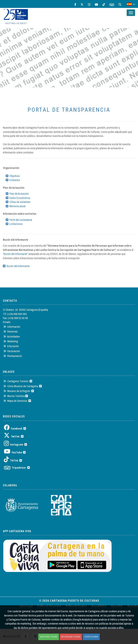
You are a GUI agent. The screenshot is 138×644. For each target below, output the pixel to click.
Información (12, 327)
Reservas (10, 331)
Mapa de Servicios (17, 401)
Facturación (12, 351)
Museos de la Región (19, 391)
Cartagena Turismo (18, 381)
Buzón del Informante (15, 254)
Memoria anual (16, 206)
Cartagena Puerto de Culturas (75, 601)
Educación (11, 346)
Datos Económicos (18, 198)
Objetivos (13, 176)
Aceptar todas (49, 637)
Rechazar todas (71, 637)
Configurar (91, 637)
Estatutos (13, 180)
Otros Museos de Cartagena (22, 386)
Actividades (12, 336)
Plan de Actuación (17, 194)
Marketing (11, 341)
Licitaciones (14, 224)
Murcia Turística (16, 396)
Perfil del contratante (19, 220)
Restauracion (13, 356)
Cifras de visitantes (18, 202)
